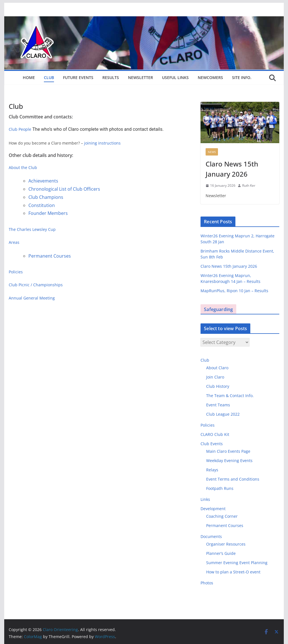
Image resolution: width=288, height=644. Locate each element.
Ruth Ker (249, 185)
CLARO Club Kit (215, 434)
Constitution (42, 205)
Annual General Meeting (32, 298)
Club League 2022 (223, 414)
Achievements (43, 181)
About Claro (217, 368)
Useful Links (175, 77)
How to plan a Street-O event (233, 572)
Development (213, 509)
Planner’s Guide (221, 553)
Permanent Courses (50, 256)
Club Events (212, 444)
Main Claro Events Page (228, 451)
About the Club (23, 167)
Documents (211, 536)
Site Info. (242, 77)
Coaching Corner (222, 516)
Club (49, 77)
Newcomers (210, 77)
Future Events (78, 77)
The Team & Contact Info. (230, 396)
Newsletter (140, 77)
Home (29, 77)
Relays (212, 470)
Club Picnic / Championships (36, 285)
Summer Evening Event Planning (237, 563)
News (212, 152)
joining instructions (102, 143)
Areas (14, 242)
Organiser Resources (226, 544)
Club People (20, 129)
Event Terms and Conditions (233, 479)
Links (205, 499)
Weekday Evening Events (229, 461)
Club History (218, 386)
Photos (207, 583)
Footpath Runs (220, 488)
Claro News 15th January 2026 (232, 169)
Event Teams (218, 405)
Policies (16, 272)
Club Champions (46, 197)
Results (111, 77)
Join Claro (215, 377)
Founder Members (48, 213)
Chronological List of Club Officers (64, 189)
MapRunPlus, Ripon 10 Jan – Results (234, 291)
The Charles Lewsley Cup (32, 229)
